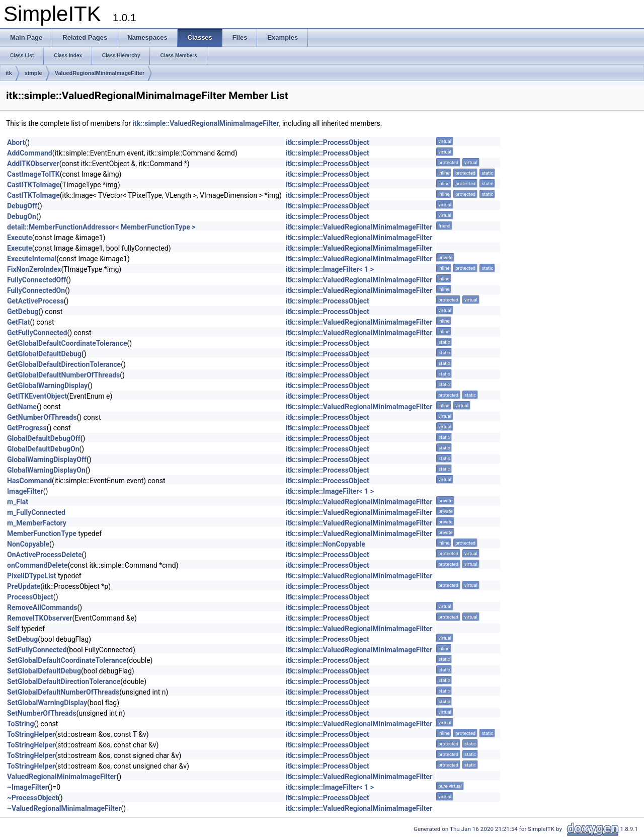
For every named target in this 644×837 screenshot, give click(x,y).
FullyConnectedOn (36, 290)
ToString (20, 724)
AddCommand (30, 153)
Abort (16, 142)
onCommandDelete (37, 565)
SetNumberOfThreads (42, 713)
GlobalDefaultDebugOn (43, 449)
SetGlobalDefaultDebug (44, 671)
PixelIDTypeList (32, 576)
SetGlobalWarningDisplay (47, 703)
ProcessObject (30, 597)
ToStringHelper (31, 734)
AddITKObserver (33, 164)
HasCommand (29, 481)
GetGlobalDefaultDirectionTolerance (64, 364)
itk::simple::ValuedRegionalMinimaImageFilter (206, 123)
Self (13, 629)
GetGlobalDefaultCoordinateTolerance (67, 343)
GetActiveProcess (35, 301)
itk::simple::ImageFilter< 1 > (330, 269)
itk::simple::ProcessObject (328, 142)
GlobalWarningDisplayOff (47, 460)
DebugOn (22, 216)
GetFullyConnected (37, 333)
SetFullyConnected (37, 650)
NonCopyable (28, 544)
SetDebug (22, 639)
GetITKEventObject (37, 396)
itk (9, 73)
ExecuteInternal (32, 259)
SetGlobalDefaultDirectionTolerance (64, 681)
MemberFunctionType (42, 534)
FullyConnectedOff (36, 280)
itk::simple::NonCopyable (326, 544)
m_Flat (18, 502)
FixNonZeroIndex (34, 269)
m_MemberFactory (37, 523)
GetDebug (23, 312)
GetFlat (18, 322)
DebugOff (22, 206)
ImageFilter (25, 491)
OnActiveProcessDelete (45, 555)
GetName (22, 407)
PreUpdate (24, 586)
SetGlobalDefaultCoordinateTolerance (67, 660)
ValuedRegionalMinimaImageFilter (100, 73)
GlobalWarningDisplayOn (46, 470)
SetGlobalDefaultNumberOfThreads (63, 692)
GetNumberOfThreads (42, 417)
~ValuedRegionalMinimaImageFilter (64, 808)
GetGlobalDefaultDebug (44, 354)
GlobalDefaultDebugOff (44, 438)
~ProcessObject (32, 798)
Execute (20, 238)
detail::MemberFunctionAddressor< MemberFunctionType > (101, 227)
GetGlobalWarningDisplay (47, 386)
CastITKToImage (33, 185)
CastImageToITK (33, 174)
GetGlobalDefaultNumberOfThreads (63, 375)
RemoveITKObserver (40, 618)
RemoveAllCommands (42, 607)
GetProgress (27, 428)
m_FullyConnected (36, 512)
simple (33, 73)
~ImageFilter (27, 787)
